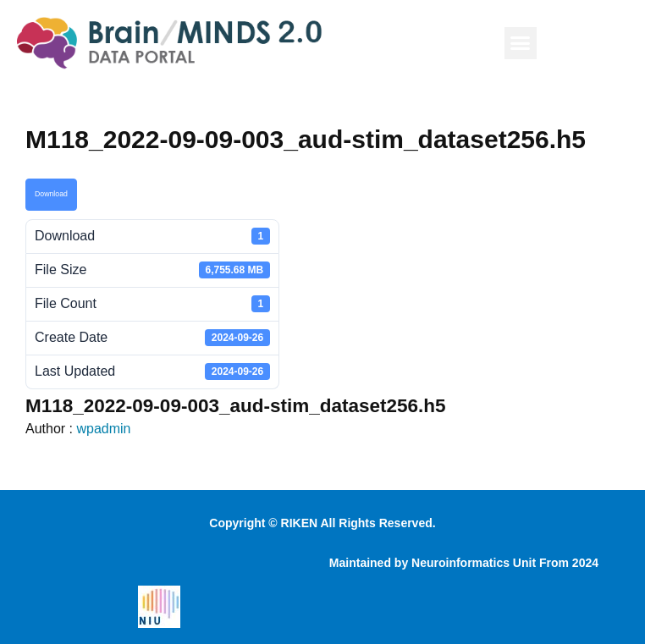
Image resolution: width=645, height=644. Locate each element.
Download (51, 194)
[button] (521, 43)
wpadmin (103, 429)
